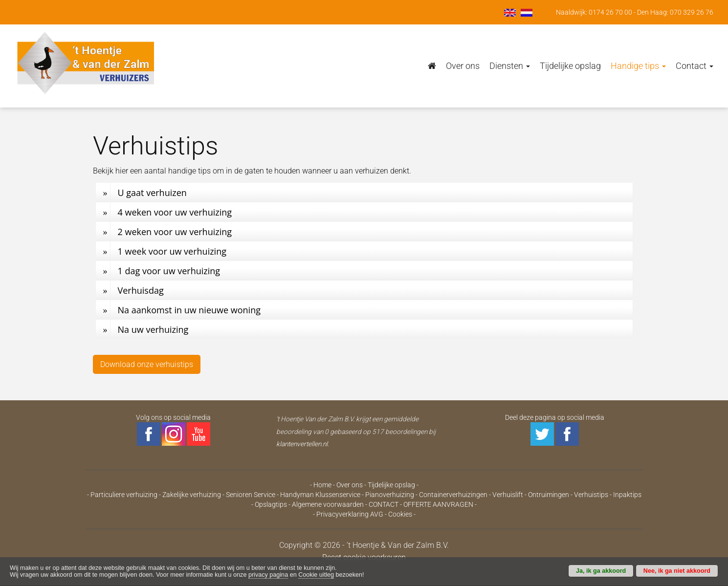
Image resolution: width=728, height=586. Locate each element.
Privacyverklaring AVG (350, 514)
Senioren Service (251, 495)
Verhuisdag (141, 290)
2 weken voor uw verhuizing (175, 232)
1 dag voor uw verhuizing (169, 271)
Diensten (510, 66)
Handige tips (638, 66)
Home (322, 485)
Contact (695, 66)
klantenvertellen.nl (302, 444)
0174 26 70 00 (610, 12)
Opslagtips (271, 504)
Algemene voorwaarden (328, 504)
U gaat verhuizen (152, 193)
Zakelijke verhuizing (192, 495)
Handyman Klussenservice (320, 495)
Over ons (463, 66)
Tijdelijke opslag (570, 66)
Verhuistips (591, 495)
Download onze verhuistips (147, 364)
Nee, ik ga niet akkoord (677, 571)
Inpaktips (627, 495)
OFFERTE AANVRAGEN (438, 504)
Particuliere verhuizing (124, 495)
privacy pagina (268, 575)
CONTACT (384, 504)
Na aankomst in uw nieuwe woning (189, 310)
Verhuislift (508, 495)
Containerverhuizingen (453, 495)
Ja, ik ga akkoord (601, 571)
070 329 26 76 (692, 12)
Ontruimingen (549, 495)
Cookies (400, 514)
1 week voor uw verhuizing (172, 251)
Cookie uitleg (316, 575)
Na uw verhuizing (153, 329)
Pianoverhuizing (390, 495)
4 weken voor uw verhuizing (175, 212)
